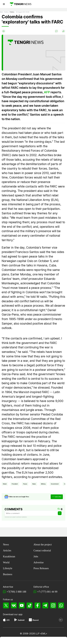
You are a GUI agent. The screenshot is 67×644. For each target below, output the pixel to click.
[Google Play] (15, 620)
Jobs (36, 556)
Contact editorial (42, 550)
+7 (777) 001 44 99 (47, 592)
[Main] (20, 4)
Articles (7, 550)
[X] (6, 605)
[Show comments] (56, 31)
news (34, 484)
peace (25, 484)
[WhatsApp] (61, 605)
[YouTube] (22, 605)
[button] (60, 641)
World (6, 562)
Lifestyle (8, 568)
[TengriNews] (7, 641)
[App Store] (4, 620)
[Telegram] (45, 605)
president (15, 484)
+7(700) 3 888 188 (16, 592)
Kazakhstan (9, 556)
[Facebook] (37, 605)
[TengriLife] (47, 641)
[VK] (14, 605)
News (6, 544)
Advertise (39, 562)
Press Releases (41, 568)
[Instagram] (53, 605)
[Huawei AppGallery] (30, 620)
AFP (47, 92)
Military (43, 484)
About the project (43, 544)
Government (55, 484)
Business (8, 574)
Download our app (13, 614)
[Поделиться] (63, 31)
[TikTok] (30, 605)
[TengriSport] (34, 641)
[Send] (60, 513)
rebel (5, 484)
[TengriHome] (20, 641)
